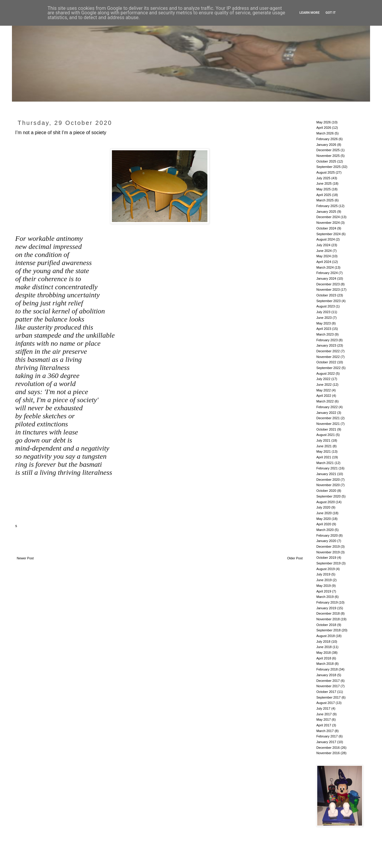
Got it (331, 13)
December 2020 (328, 480)
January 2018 (326, 675)
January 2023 (326, 345)
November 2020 (328, 485)
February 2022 (327, 407)
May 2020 (324, 519)
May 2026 (324, 122)
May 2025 (324, 189)
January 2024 (326, 278)
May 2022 (324, 390)
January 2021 (326, 474)
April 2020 (324, 524)
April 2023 (324, 329)
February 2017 (327, 736)
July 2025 (323, 178)
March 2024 (325, 267)
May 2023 (324, 323)
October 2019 (326, 558)
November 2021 (328, 424)
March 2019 (325, 597)
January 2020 (326, 541)
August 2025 (326, 172)
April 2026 (324, 128)
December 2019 (328, 546)
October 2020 (326, 491)
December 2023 (328, 284)
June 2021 (324, 446)
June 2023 (324, 318)
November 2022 (328, 357)
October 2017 (326, 692)
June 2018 (324, 647)
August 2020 (326, 502)
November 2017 (328, 686)
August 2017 (326, 703)
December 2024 (328, 217)
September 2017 (328, 697)
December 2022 (328, 351)
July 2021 (323, 440)
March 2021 (325, 463)
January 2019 (326, 608)
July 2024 (323, 245)
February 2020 (327, 535)
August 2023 (326, 306)
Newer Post (25, 558)
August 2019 (326, 569)
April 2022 (324, 396)
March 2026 (325, 133)
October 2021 (326, 429)
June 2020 (324, 513)
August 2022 (326, 373)
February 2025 (327, 206)
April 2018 (324, 658)
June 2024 (324, 251)
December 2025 (328, 150)
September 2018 (328, 630)
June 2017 (324, 714)
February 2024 (327, 273)
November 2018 (328, 619)
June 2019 (324, 580)
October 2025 (326, 161)
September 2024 (328, 234)
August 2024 (326, 239)
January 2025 (326, 212)
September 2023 (328, 301)
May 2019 (324, 586)
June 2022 (324, 385)
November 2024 (328, 223)
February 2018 (327, 669)
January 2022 (326, 413)
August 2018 (326, 636)
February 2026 (327, 139)
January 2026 (326, 145)
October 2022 (326, 362)
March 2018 (325, 664)
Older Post (295, 558)
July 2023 (323, 312)
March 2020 (325, 530)
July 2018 (323, 642)
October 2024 (326, 228)
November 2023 (328, 290)
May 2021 (324, 451)
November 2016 (328, 753)
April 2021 (324, 457)
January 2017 (326, 742)
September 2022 (328, 368)
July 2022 (323, 379)
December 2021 (328, 418)
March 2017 (325, 731)
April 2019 (324, 591)
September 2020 (328, 496)
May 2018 (324, 653)
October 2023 (326, 295)
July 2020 (323, 507)
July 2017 (323, 708)
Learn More (309, 13)
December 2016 (328, 748)
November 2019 (328, 552)
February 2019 (327, 602)
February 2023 (327, 340)
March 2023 (325, 334)
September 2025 (328, 167)
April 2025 (324, 195)
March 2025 (325, 200)
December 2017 (328, 681)
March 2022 (325, 401)
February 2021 (327, 468)
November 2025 (328, 156)
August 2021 (326, 435)
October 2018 (326, 625)
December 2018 (328, 613)
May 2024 (324, 256)
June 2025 (324, 183)
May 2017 (324, 719)
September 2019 (328, 563)
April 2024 (324, 262)
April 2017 (324, 725)
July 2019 (323, 574)
